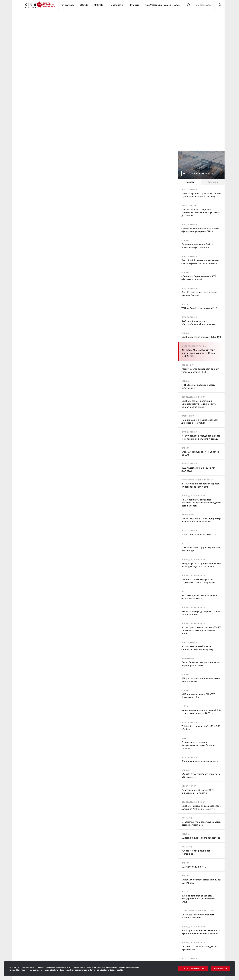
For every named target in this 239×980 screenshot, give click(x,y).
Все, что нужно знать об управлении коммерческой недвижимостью (38, 826)
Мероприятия (116, 5)
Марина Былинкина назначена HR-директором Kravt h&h (200, 421)
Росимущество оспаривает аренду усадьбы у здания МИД (200, 370)
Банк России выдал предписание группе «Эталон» (199, 294)
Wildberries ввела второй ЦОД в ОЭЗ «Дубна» (201, 728)
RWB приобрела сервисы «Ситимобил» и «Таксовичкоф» (198, 323)
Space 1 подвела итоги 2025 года (199, 534)
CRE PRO (99, 5)
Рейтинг (186, 706)
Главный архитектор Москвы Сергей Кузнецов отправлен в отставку (201, 195)
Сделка (186, 240)
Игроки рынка (189, 189)
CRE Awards (68, 5)
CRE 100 (84, 5)
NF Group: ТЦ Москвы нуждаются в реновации (199, 948)
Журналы (134, 5)
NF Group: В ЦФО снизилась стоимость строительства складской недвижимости (201, 503)
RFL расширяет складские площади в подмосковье (201, 680)
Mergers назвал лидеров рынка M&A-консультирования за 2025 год (201, 712)
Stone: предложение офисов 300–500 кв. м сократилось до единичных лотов (201, 630)
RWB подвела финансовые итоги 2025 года (199, 469)
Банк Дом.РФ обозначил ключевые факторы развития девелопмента (200, 262)
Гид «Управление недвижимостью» (163, 5)
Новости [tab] (190, 182)
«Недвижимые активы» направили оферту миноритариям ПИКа (200, 230)
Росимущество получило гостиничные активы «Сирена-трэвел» (198, 745)
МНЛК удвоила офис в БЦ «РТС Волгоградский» (198, 696)
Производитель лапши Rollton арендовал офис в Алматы (197, 246)
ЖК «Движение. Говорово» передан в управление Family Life (201, 485)
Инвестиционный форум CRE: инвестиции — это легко (198, 791)
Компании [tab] (213, 182)
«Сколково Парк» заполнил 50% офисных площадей (199, 278)
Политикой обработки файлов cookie (106, 970)
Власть (185, 738)
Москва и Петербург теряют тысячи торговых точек (201, 613)
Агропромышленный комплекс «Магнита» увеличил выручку (198, 648)
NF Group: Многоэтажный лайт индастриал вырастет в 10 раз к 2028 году (198, 353)
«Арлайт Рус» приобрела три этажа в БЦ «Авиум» (201, 775)
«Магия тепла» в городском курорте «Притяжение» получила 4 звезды (201, 437)
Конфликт (187, 365)
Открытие (187, 818)
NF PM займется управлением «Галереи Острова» (198, 916)
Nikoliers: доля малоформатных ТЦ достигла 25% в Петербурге (198, 581)
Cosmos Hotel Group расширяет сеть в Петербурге (201, 549)
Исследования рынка (194, 346)
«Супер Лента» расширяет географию (196, 852)
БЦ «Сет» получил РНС (194, 867)
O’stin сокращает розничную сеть (200, 761)
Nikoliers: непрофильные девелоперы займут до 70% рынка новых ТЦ (201, 807)
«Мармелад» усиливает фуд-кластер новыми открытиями (201, 823)
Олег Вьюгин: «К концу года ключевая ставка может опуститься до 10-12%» (201, 212)
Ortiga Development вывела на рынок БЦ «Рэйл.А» (201, 881)
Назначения (188, 416)
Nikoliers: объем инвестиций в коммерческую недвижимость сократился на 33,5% (199, 404)
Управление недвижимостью (198, 480)
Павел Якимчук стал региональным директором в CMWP (201, 664)
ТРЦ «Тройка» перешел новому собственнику (198, 386)
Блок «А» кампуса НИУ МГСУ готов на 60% (200, 453)
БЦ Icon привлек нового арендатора (201, 838)
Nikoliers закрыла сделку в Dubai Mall (201, 337)
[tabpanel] (201, 583)
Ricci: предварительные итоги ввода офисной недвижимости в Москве (201, 932)
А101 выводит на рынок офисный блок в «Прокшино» (199, 597)
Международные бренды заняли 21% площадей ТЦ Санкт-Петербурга (201, 565)
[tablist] (201, 182)
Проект (185, 304)
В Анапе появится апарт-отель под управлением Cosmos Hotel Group (198, 899)
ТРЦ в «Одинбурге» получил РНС (199, 308)
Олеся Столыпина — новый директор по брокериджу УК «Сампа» (201, 520)
